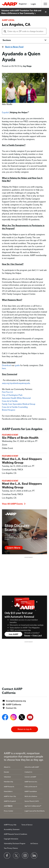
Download (7, 365)
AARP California (14, 705)
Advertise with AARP (32, 767)
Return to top (25, 729)
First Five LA (7, 392)
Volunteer (7, 777)
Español (5, 113)
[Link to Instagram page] (25, 856)
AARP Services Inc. (31, 782)
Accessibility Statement (12, 830)
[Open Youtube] (30, 718)
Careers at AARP (30, 777)
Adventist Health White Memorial (16, 398)
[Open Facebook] (5, 718)
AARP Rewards (9, 787)
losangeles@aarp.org (16, 701)
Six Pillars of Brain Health (20, 438)
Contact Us (11, 708)
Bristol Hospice (9, 410)
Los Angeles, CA (16, 24)
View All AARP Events (14, 504)
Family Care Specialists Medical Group (19, 404)
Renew (27, 635)
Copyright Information (11, 839)
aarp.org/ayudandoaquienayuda (16, 383)
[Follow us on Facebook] (7, 856)
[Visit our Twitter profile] (16, 856)
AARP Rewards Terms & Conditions (15, 834)
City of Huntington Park (12, 395)
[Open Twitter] (22, 718)
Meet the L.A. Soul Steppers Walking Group (22, 461)
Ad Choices (34, 844)
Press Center (9, 811)
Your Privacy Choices (11, 848)
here (4, 368)
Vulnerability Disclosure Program (15, 844)
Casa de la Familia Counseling (15, 407)
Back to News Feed (14, 47)
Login (33, 4)
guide (18, 365)
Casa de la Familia (10, 401)
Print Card (37, 635)
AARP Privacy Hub (10, 825)
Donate (6, 772)
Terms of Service (27, 825)
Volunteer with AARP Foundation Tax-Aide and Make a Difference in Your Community (21, 12)
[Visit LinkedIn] (34, 856)
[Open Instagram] (13, 718)
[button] (45, 4)
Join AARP (13, 634)
